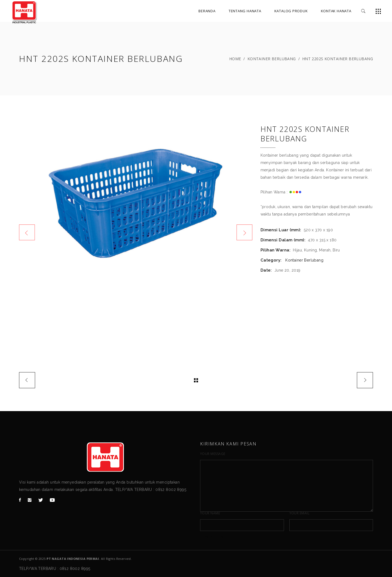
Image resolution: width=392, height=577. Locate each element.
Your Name (210, 513)
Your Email (299, 513)
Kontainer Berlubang (272, 59)
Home (235, 59)
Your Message (213, 454)
